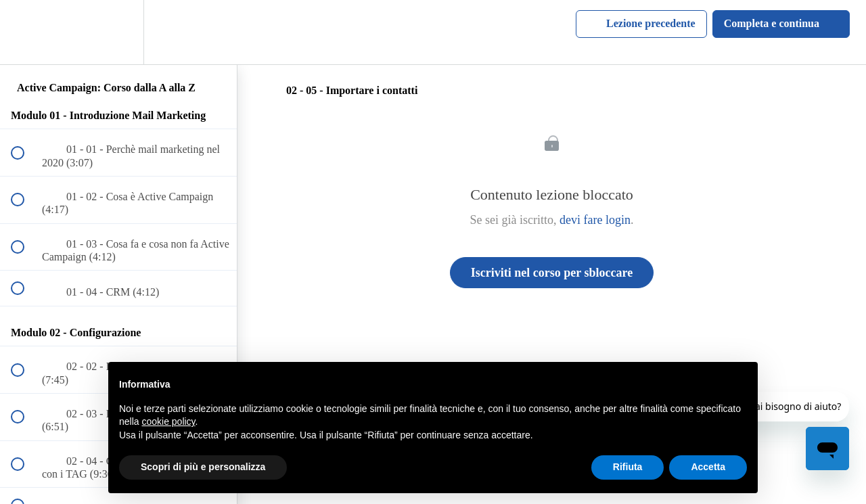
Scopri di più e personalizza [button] (203, 467)
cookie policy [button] (168, 421)
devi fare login (595, 220)
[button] (25, 32)
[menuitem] (118, 32)
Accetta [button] (708, 467)
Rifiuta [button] (628, 467)
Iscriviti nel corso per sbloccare (552, 273)
